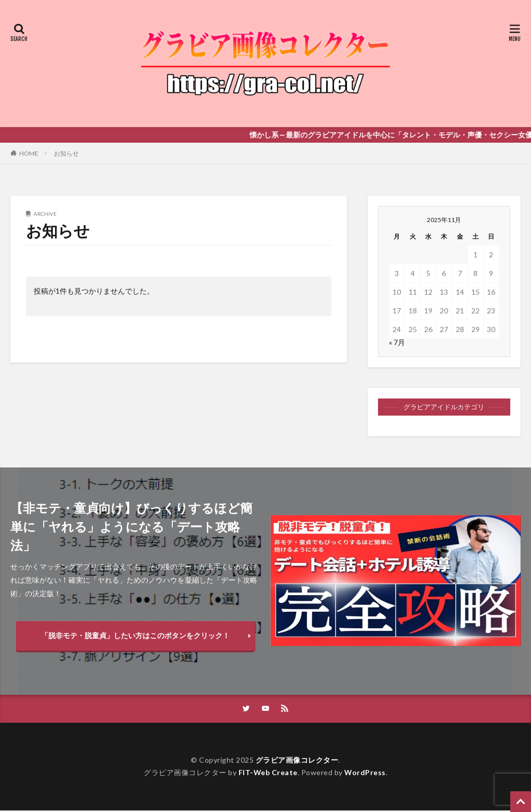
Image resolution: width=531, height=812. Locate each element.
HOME (29, 153)
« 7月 (397, 342)
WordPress (365, 774)
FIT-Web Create (268, 774)
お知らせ (66, 153)
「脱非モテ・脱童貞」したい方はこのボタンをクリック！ (135, 636)
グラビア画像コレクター (297, 761)
